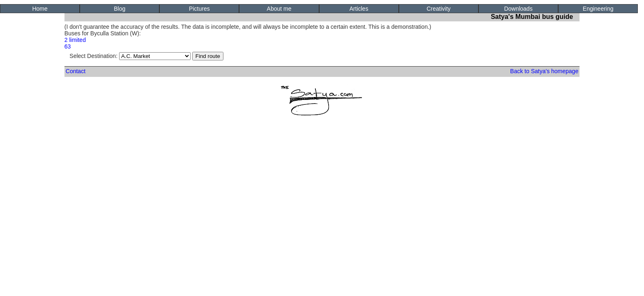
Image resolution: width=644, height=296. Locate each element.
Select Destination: (130, 56)
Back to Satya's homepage (544, 71)
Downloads (518, 9)
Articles (359, 9)
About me (279, 9)
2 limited (75, 40)
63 (68, 46)
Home (40, 9)
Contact (76, 71)
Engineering (598, 9)
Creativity (439, 9)
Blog (120, 9)
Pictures (199, 9)
